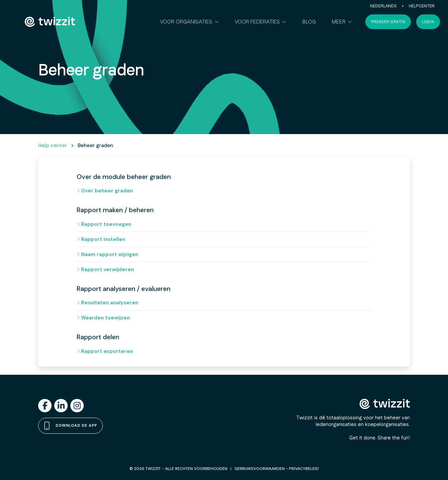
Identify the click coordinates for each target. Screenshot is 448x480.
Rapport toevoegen (104, 224)
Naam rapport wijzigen (107, 254)
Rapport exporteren (105, 351)
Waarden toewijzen (103, 318)
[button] (189, 22)
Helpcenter (422, 6)
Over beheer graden (105, 191)
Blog (309, 22)
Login (428, 22)
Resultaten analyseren (107, 303)
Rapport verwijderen (105, 269)
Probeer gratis (388, 22)
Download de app (70, 426)
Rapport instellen (101, 239)
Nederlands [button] (383, 6)
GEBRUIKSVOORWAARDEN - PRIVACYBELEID (277, 469)
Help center (53, 145)
